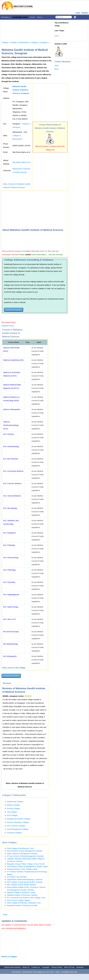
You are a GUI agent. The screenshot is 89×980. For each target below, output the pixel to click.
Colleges (5, 42)
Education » (6, 17)
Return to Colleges (9, 957)
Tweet (5, 915)
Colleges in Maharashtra (20, 42)
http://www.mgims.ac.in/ (22, 162)
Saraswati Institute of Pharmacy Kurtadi (22, 905)
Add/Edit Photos (8, 326)
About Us (26, 967)
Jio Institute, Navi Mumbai (17, 877)
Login (78, 13)
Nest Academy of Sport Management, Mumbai (24, 851)
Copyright (46, 967)
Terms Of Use (69, 967)
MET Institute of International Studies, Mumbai (24, 882)
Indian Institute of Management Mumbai (22, 854)
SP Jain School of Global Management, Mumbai (25, 856)
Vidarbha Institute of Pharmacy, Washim (22, 895)
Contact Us (36, 967)
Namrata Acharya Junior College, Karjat (22, 869)
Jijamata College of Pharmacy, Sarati (21, 892)
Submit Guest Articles (12, 967)
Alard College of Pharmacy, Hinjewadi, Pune (24, 903)
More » (40, 17)
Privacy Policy (57, 967)
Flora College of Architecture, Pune (20, 848)
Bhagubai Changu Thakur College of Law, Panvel (26, 864)
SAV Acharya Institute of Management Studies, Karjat (27, 866)
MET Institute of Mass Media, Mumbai (21, 885)
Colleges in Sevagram (39, 42)
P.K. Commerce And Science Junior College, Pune (26, 898)
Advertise (80, 967)
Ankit (57, 65)
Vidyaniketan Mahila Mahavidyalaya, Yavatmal (25, 879)
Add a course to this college (14, 668)
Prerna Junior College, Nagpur (19, 900)
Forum (33, 17)
